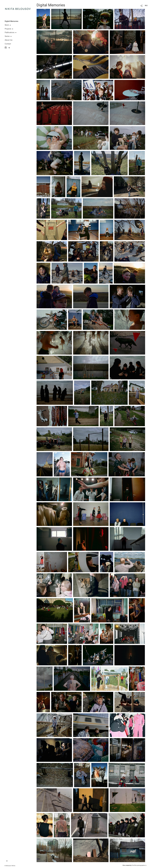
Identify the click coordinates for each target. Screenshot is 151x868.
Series (7, 36)
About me (9, 40)
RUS (146, 6)
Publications (10, 32)
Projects (8, 29)
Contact (8, 44)
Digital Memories (12, 21)
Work (7, 25)
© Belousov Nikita (10, 866)
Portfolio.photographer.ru (139, 865)
